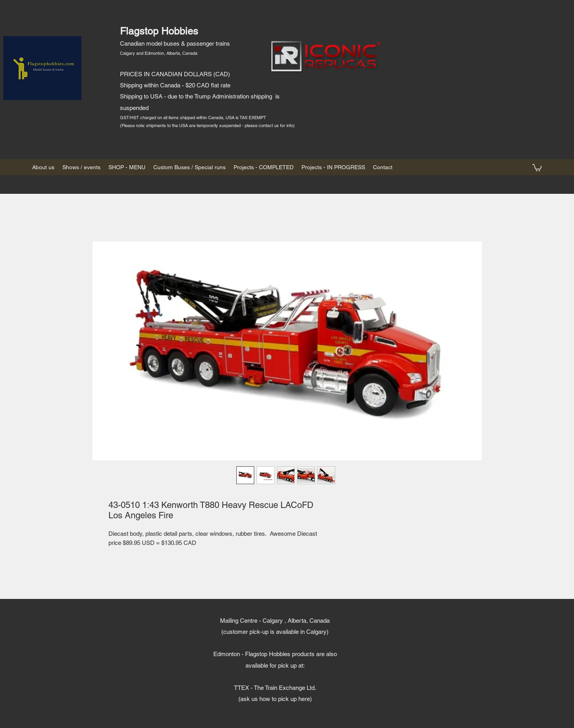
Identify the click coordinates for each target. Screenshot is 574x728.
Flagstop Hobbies (159, 31)
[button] (537, 167)
